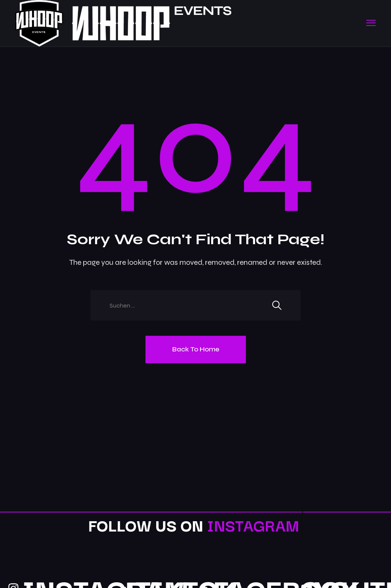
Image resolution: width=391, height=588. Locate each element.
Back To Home (196, 349)
